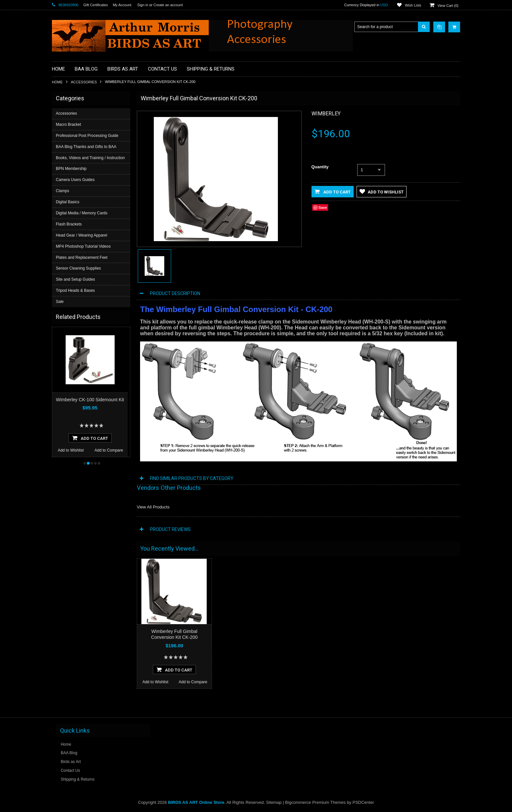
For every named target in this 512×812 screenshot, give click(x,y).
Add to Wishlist (71, 450)
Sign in (143, 5)
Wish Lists (413, 5)
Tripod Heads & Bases (75, 290)
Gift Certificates (96, 5)
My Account (122, 5)
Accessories (84, 82)
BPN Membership (71, 169)
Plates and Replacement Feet (82, 257)
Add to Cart (333, 191)
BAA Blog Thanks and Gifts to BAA (86, 147)
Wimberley (326, 114)
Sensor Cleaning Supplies (78, 268)
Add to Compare (109, 450)
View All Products (153, 507)
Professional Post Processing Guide (87, 136)
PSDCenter (363, 802)
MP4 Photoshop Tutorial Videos (83, 246)
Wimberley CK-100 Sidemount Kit (90, 400)
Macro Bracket (68, 124)
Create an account (168, 5)
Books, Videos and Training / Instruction (90, 158)
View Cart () (448, 6)
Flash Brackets (69, 224)
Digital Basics (68, 202)
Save (323, 207)
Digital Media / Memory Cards (82, 213)
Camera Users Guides (75, 180)
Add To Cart (90, 438)
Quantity (320, 167)
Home (57, 82)
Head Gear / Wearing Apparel (81, 235)
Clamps (63, 191)
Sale (60, 302)
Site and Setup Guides (75, 279)
